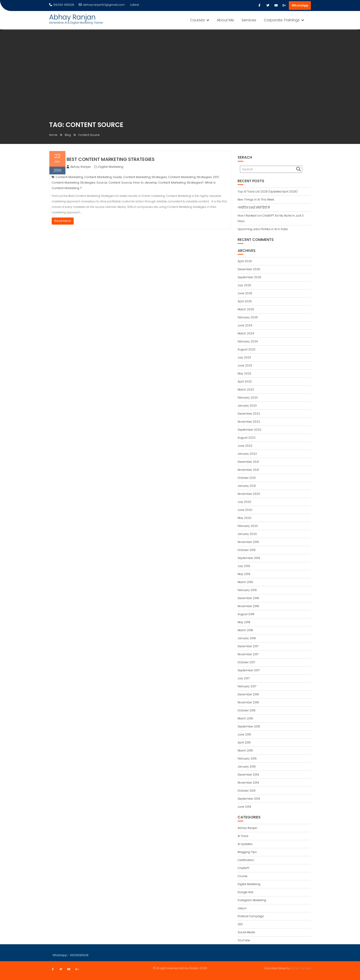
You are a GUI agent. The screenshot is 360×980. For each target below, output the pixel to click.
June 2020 (245, 510)
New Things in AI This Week (256, 200)
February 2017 (247, 686)
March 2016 (245, 718)
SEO (240, 924)
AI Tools (243, 836)
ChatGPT (244, 868)
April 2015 (244, 742)
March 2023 (246, 390)
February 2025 (248, 317)
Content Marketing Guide (103, 177)
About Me (225, 20)
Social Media (246, 932)
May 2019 (244, 574)
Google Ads (246, 892)
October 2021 (247, 478)
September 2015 (249, 726)
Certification (246, 860)
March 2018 (245, 630)
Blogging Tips (247, 852)
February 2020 (248, 526)
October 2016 (247, 710)
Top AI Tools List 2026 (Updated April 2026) (268, 191)
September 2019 (249, 558)
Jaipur (242, 908)
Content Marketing (69, 177)
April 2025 (245, 301)
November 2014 (248, 783)
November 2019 (248, 542)
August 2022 (247, 438)
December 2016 (248, 694)
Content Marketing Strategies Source (79, 183)
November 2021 (248, 470)
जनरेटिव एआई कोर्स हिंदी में (254, 208)
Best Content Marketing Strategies (111, 159)
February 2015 (247, 758)
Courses (197, 20)
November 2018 (248, 606)
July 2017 (244, 678)
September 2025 (249, 277)
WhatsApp (300, 5)
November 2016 (248, 702)
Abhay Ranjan (72, 17)
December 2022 (249, 414)
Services (249, 20)
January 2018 (247, 638)
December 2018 (248, 598)
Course (243, 876)
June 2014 (244, 807)
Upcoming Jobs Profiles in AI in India (263, 229)
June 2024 (245, 325)
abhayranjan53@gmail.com (102, 5)
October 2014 (247, 791)
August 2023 (246, 349)
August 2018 (246, 614)
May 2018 (244, 622)
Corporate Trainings (282, 20)
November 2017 (248, 654)
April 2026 (245, 261)
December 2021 (248, 462)
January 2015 (247, 767)
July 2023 (244, 357)
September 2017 (249, 670)
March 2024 (246, 333)
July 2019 (244, 566)
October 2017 (246, 662)
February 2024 (248, 341)
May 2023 (244, 373)
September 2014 (249, 799)
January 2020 (247, 534)
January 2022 (247, 454)
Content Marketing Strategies (145, 177)
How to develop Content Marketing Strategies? (168, 183)
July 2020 (244, 502)
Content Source (120, 183)
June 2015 (244, 734)
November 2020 (249, 494)
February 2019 (247, 590)
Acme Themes (301, 968)
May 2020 (245, 518)
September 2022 (249, 430)
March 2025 (246, 309)
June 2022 (245, 446)
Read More (63, 221)
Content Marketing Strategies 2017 (194, 177)
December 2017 (248, 646)
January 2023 (247, 406)
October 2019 (247, 550)
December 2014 (248, 775)
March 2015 (245, 750)
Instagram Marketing (252, 900)
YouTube (244, 940)
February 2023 (248, 398)
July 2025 (244, 285)
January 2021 (247, 486)
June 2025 (245, 293)
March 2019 (245, 582)
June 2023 (245, 365)
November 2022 (249, 422)
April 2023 (245, 381)
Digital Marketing (111, 167)
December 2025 (249, 269)
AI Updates (245, 844)
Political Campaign (251, 916)
